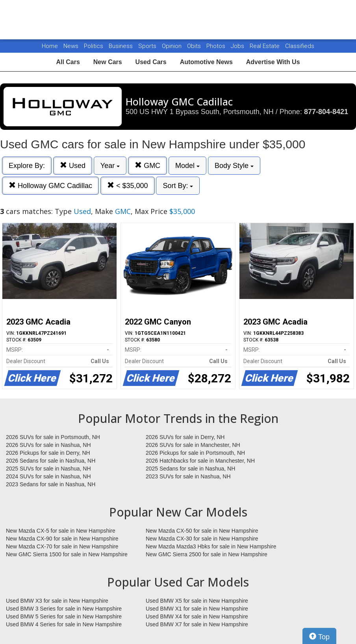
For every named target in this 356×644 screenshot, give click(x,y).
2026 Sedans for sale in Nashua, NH (51, 461)
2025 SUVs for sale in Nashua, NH (48, 469)
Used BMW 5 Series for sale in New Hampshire (64, 616)
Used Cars (151, 62)
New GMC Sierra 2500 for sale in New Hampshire (207, 554)
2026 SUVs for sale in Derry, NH (185, 437)
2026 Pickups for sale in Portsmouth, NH (195, 453)
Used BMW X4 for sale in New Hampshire (197, 616)
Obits (195, 46)
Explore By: (27, 166)
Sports (148, 46)
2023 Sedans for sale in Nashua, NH (51, 484)
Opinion (172, 46)
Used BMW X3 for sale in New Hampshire (57, 601)
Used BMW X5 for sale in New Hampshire (197, 601)
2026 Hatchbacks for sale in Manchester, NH (200, 461)
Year (110, 166)
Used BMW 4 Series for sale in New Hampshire (64, 624)
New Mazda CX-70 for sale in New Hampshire (62, 546)
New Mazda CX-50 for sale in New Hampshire (202, 531)
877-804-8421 (326, 112)
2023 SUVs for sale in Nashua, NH (188, 476)
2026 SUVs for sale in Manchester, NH (193, 445)
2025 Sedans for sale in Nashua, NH (190, 469)
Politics (94, 46)
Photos (217, 46)
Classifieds (300, 46)
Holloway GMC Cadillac (50, 185)
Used (73, 165)
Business (121, 46)
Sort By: (178, 186)
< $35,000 (128, 185)
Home (50, 46)
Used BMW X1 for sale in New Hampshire (197, 609)
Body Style (234, 166)
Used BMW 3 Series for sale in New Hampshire (64, 609)
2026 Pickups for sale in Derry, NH (48, 453)
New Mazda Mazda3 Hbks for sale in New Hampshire (211, 546)
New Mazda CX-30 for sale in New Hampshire (202, 539)
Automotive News (206, 62)
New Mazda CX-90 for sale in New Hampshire (62, 539)
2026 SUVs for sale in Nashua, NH (48, 445)
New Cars (108, 62)
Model (187, 166)
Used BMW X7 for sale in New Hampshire (197, 624)
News (71, 46)
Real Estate (265, 46)
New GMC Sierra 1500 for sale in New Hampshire (67, 554)
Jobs (238, 46)
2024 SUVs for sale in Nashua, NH (48, 476)
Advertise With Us (273, 62)
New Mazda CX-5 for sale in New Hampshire (61, 531)
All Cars (68, 62)
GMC (147, 165)
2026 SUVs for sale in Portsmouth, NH (53, 437)
